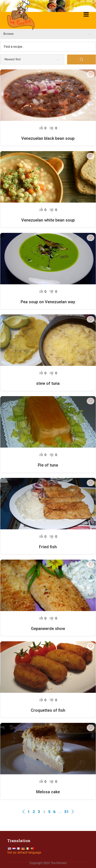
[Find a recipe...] (48, 47)
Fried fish (48, 547)
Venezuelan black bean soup (48, 138)
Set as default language (24, 852)
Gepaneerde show (48, 629)
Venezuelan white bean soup (48, 220)
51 (66, 812)
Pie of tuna (48, 465)
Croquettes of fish (48, 710)
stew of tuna (48, 383)
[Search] (81, 59)
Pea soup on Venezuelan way (48, 302)
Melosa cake (48, 792)
